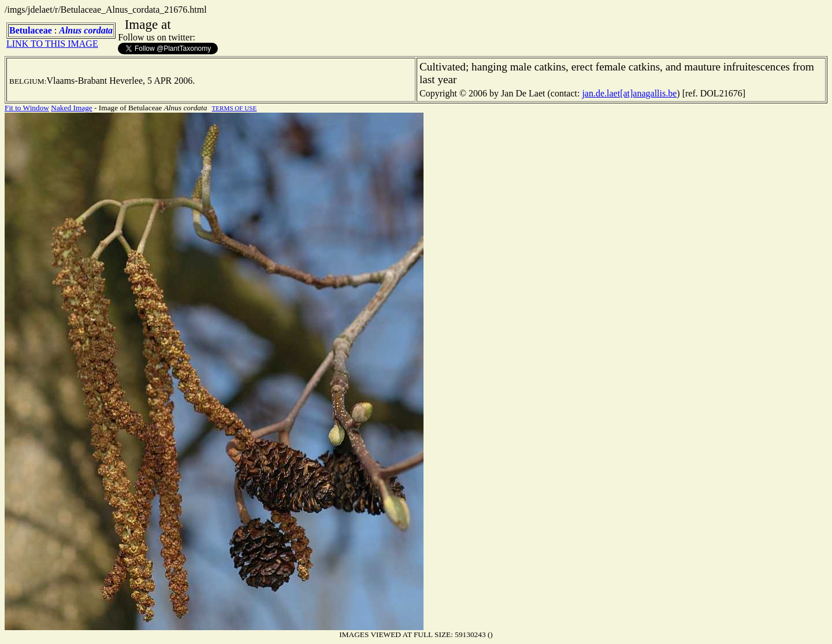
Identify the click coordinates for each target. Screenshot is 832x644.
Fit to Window (27, 108)
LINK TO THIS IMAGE (52, 44)
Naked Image (71, 108)
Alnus (70, 30)
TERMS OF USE (235, 108)
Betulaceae (31, 30)
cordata (98, 30)
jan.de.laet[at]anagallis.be (629, 93)
